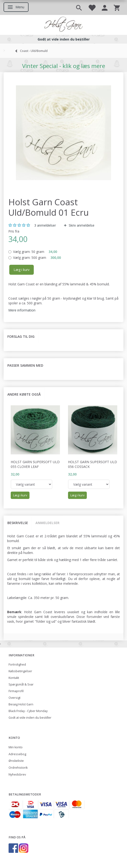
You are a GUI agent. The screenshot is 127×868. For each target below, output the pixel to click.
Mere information (22, 310)
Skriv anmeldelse (81, 225)
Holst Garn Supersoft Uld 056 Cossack (93, 464)
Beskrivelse (18, 523)
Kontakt (14, 678)
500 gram (37, 258)
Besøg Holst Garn (21, 704)
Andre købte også (24, 394)
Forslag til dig (21, 336)
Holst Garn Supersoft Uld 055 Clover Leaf (35, 464)
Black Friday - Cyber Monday (28, 711)
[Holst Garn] (63, 25)
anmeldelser (45, 225)
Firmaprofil (16, 691)
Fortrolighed (17, 665)
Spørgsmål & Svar (21, 684)
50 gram (35, 252)
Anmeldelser (47, 523)
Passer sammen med (25, 365)
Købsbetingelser (20, 671)
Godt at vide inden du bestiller (30, 718)
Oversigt (15, 698)
